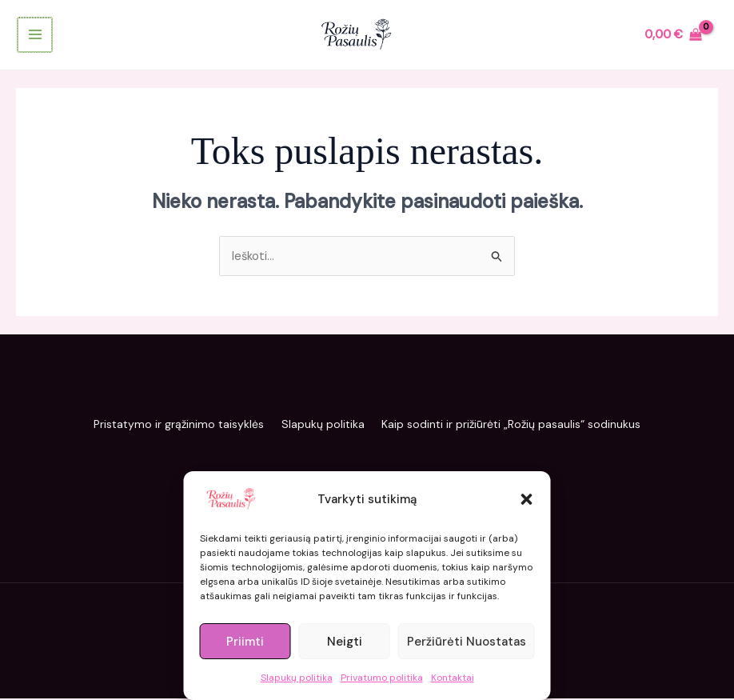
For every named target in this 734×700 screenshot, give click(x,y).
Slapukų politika (297, 678)
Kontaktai (453, 678)
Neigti (345, 642)
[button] (527, 499)
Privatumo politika (382, 678)
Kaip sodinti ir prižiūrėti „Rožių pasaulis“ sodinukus (520, 426)
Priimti (245, 642)
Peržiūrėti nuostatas (467, 642)
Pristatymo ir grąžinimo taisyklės (171, 426)
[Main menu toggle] (34, 36)
